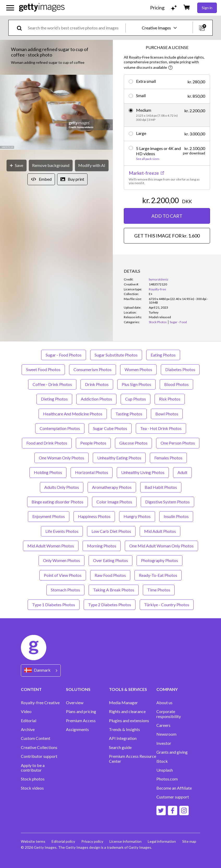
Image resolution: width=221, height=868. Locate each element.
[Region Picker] (41, 670)
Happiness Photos (94, 516)
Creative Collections (39, 747)
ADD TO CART (167, 216)
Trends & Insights (124, 729)
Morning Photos (102, 546)
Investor (164, 743)
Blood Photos (176, 384)
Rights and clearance (127, 711)
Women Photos (138, 369)
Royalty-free (157, 289)
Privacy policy (92, 841)
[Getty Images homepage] (42, 8)
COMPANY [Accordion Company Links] (167, 689)
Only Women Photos (62, 560)
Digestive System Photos (167, 502)
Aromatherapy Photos (112, 487)
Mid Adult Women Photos (51, 546)
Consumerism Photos (93, 369)
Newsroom (166, 734)
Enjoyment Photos (49, 516)
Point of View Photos (63, 575)
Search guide (120, 747)
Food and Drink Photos (47, 443)
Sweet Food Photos (43, 369)
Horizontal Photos (92, 472)
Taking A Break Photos (114, 590)
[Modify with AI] (92, 166)
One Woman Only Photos (62, 458)
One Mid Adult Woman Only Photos (161, 546)
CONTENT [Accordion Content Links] (31, 689)
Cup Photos (136, 399)
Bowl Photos (167, 414)
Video (26, 711)
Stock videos (32, 788)
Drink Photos (97, 384)
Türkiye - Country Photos (167, 605)
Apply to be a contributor (33, 768)
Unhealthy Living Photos (143, 472)
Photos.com (167, 779)
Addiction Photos (96, 399)
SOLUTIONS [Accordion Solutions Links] (78, 689)
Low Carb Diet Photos (111, 531)
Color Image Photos (114, 502)
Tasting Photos (129, 414)
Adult (182, 472)
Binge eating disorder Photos (57, 502)
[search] (22, 28)
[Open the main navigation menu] (10, 8)
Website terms (33, 841)
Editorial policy (63, 841)
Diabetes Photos (180, 369)
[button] (56, 113)
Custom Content (36, 738)
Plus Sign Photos (136, 384)
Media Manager (123, 703)
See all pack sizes (148, 159)
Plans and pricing (81, 711)
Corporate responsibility (169, 714)
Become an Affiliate (174, 788)
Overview (75, 703)
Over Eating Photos (110, 560)
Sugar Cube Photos (110, 428)
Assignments (77, 729)
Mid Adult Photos (160, 531)
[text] (76, 28)
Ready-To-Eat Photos (158, 575)
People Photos (93, 443)
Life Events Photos (62, 531)
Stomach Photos (65, 590)
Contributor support (39, 756)
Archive (28, 729)
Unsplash (165, 770)
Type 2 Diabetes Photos (110, 605)
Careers (163, 725)
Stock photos (33, 779)
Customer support (173, 797)
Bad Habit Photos (161, 487)
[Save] (17, 166)
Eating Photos (163, 355)
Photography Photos (159, 560)
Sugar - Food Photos (64, 355)
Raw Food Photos (110, 575)
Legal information (162, 841)
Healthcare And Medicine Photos (73, 414)
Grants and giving (172, 752)
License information (125, 841)
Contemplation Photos (60, 428)
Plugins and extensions (129, 721)
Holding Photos (48, 472)
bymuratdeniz (159, 279)
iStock (162, 761)
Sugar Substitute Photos (116, 355)
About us (164, 703)
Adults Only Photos (62, 487)
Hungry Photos (137, 516)
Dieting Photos (54, 399)
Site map (189, 841)
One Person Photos (178, 443)
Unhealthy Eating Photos (119, 458)
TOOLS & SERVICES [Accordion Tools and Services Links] (128, 689)
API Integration (123, 738)
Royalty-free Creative (40, 703)
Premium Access (81, 721)
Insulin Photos (176, 516)
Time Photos (159, 590)
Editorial (29, 721)
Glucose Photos (133, 443)
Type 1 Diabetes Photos (54, 605)
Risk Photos (170, 399)
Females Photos (168, 458)
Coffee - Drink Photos (52, 384)
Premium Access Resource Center (133, 759)
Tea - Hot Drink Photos (161, 428)
